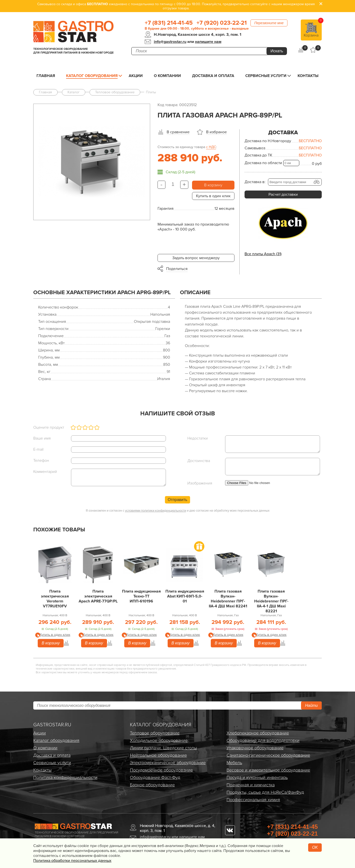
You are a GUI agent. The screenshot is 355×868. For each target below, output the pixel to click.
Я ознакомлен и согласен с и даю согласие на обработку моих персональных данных (178, 511)
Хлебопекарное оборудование (258, 733)
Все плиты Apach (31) (263, 254)
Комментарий (45, 472)
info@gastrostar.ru (170, 42)
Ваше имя (42, 438)
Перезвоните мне (269, 23)
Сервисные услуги (266, 76)
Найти (311, 705)
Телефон (41, 461)
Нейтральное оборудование (158, 755)
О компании (167, 76)
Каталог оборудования (92, 76)
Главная (46, 76)
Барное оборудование (152, 785)
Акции (136, 76)
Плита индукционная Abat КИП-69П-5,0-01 (185, 596)
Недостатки (198, 438)
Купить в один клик (213, 196)
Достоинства (199, 461)
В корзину (213, 185)
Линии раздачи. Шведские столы (163, 748)
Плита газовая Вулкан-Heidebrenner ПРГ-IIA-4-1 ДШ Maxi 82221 (271, 601)
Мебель (234, 763)
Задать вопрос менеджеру (196, 258)
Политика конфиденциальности (65, 777)
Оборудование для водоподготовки (263, 740)
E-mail (38, 449)
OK (315, 847)
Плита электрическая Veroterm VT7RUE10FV (55, 599)
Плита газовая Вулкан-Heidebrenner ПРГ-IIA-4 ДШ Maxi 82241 (228, 599)
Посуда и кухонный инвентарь (257, 777)
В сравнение (178, 132)
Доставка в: (255, 182)
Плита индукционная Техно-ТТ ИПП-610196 (141, 596)
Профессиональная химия (253, 800)
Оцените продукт (49, 427)
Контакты (308, 76)
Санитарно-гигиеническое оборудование (268, 755)
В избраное (216, 132)
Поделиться (177, 269)
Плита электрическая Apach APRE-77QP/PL (98, 596)
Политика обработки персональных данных (72, 861)
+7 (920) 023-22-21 (222, 23)
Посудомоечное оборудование (161, 770)
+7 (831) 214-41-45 (169, 23)
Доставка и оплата (213, 76)
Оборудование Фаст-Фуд (155, 777)
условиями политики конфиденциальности (156, 511)
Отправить (177, 500)
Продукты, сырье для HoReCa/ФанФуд (265, 792)
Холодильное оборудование (159, 740)
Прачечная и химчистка (251, 785)
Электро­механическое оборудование (168, 763)
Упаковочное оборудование (255, 748)
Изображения (200, 483)
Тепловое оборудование (155, 733)
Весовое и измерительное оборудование (268, 770)
